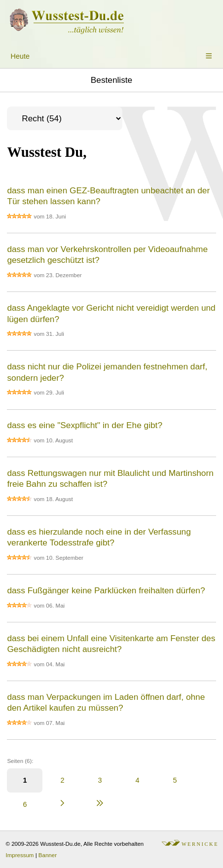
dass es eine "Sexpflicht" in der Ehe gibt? (85, 425)
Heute (20, 56)
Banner (48, 855)
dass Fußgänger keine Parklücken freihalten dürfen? (106, 590)
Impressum (20, 855)
